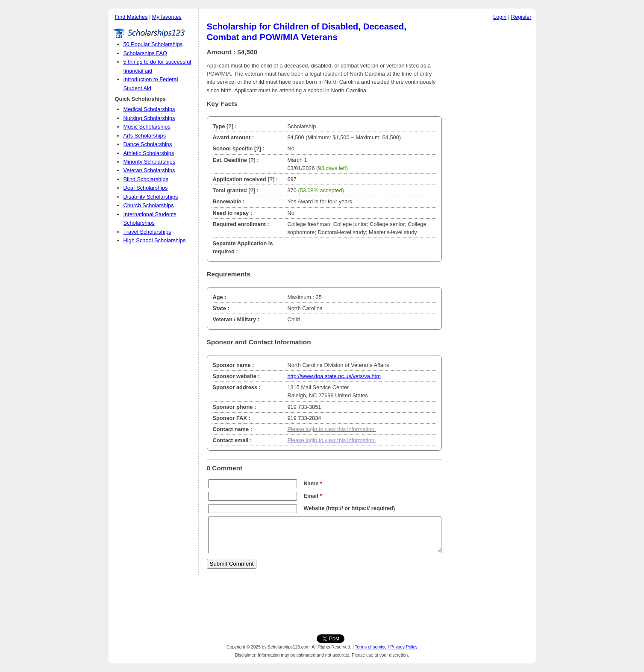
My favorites (167, 17)
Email (313, 496)
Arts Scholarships (145, 136)
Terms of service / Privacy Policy (386, 647)
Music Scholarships (147, 127)
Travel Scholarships (147, 232)
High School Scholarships (155, 240)
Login (500, 17)
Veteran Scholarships (149, 170)
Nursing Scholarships (149, 118)
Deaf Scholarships (146, 188)
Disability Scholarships (151, 197)
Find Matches (131, 17)
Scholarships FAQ (145, 53)
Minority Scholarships (150, 162)
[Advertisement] (491, 153)
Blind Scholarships (146, 179)
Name (313, 483)
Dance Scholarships (148, 144)
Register (521, 17)
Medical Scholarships (149, 109)
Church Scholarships (149, 205)
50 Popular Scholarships (153, 44)
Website (314, 508)
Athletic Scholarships (149, 153)
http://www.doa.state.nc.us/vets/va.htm (334, 376)
